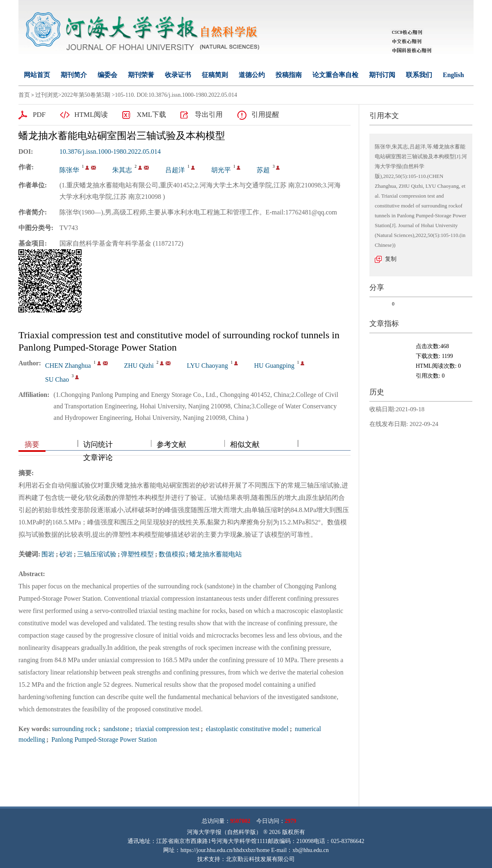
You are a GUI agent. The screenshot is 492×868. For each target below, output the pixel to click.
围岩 (48, 554)
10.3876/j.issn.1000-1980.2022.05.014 (110, 152)
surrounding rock (75, 729)
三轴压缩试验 (97, 554)
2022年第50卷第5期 (86, 95)
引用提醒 (265, 115)
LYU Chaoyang (207, 366)
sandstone (115, 729)
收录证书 (178, 75)
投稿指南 (289, 75)
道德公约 (252, 75)
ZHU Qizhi (139, 366)
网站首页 (37, 75)
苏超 (263, 170)
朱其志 (122, 170)
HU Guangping (274, 366)
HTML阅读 (91, 115)
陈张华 (69, 170)
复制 (391, 259)
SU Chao (57, 379)
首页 (24, 95)
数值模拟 (172, 554)
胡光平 (221, 170)
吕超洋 (175, 170)
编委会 (107, 75)
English (453, 75)
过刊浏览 (47, 95)
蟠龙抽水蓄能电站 (216, 554)
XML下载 (151, 115)
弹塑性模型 (137, 554)
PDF (39, 115)
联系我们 (419, 75)
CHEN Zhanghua (68, 366)
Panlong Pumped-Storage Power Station (103, 739)
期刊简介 (74, 75)
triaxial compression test (166, 729)
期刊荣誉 (141, 75)
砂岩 (66, 554)
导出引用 (209, 115)
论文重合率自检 (335, 75)
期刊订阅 (382, 75)
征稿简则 (215, 75)
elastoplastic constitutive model (246, 729)
